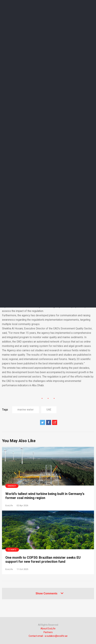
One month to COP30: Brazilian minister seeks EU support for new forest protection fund (43, 560)
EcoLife (9, 505)
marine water (26, 410)
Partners (48, 632)
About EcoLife (48, 629)
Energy (12, 486)
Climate (12, 550)
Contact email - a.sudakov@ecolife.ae (48, 636)
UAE (49, 410)
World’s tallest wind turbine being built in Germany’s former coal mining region (45, 496)
